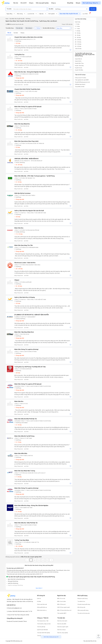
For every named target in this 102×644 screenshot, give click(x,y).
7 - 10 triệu (18, 477)
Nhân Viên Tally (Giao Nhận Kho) (24, 332)
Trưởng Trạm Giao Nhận (22, 540)
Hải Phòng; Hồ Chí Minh (21, 423)
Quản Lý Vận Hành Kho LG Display (25, 297)
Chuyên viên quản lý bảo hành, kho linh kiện (28, 37)
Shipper (17, 280)
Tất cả (9, 33)
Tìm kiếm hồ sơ (81, 601)
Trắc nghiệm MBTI (62, 613)
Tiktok (25, 621)
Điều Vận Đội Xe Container (23, 193)
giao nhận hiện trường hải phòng (16, 579)
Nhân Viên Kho (19, 228)
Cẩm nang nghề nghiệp (42, 3)
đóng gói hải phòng (13, 581)
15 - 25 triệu (18, 61)
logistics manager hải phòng (15, 585)
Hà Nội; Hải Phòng (20, 232)
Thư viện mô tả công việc (84, 613)
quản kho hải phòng (13, 583)
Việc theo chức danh (62, 621)
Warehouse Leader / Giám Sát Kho (25, 263)
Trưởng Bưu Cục (19, 55)
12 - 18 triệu (18, 286)
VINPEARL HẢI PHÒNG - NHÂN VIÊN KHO (26, 159)
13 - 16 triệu (18, 130)
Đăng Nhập (70, 3)
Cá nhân (16, 33)
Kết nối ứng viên (81, 607)
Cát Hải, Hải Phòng (20, 319)
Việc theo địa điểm (62, 624)
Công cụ (53, 3)
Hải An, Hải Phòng (20, 162)
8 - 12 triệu (18, 182)
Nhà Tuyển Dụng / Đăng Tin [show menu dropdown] (90, 3)
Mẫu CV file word (61, 604)
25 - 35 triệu (19, 546)
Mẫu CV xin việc (61, 598)
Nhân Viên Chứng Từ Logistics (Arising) (26, 349)
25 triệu (17, 373)
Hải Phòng (18, 41)
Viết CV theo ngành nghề (63, 607)
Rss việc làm (87, 641)
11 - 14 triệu (18, 512)
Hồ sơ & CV (24, 3)
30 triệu (17, 43)
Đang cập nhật (19, 78)
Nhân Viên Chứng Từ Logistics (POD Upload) (28, 107)
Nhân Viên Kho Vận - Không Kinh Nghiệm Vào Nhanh (30, 72)
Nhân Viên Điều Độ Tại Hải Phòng (24, 436)
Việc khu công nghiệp (62, 633)
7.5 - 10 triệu (18, 234)
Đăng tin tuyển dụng (82, 598)
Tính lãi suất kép (41, 627)
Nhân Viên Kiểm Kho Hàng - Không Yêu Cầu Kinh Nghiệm (31, 505)
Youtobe (15, 621)
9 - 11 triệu (18, 442)
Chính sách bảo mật (42, 604)
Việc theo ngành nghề (63, 627)
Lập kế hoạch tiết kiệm (42, 630)
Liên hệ (39, 598)
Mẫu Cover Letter (62, 601)
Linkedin (20, 621)
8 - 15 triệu (18, 425)
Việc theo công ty (61, 630)
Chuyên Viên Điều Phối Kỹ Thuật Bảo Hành (27, 89)
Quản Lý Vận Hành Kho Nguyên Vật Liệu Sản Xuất (29, 211)
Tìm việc (93, 9)
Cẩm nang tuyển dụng (83, 610)
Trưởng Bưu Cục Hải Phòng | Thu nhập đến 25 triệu (30, 367)
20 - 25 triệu (19, 269)
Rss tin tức (94, 641)
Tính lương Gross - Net (43, 621)
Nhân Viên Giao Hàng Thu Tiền (24, 245)
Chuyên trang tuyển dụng (84, 604)
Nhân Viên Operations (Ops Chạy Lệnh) (26, 141)
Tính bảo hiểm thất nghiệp (43, 633)
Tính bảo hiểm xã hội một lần (44, 636)
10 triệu (17, 147)
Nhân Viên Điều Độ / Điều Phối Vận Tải (26, 523)
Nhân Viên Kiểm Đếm (21, 453)
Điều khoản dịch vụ (42, 610)
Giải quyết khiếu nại (42, 607)
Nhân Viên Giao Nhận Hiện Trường (25, 471)
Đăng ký (78, 3)
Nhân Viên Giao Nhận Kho (22, 124)
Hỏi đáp (39, 601)
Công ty (31, 3)
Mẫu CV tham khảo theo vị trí (64, 610)
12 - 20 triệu (18, 165)
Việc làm (16, 3)
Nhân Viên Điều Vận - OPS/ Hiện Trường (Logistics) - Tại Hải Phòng (35, 176)
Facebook (9, 621)
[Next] (51, 560)
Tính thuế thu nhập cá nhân (44, 624)
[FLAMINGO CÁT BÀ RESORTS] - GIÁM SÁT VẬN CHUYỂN (32, 315)
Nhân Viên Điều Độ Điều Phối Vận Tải (25, 419)
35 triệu (17, 217)
